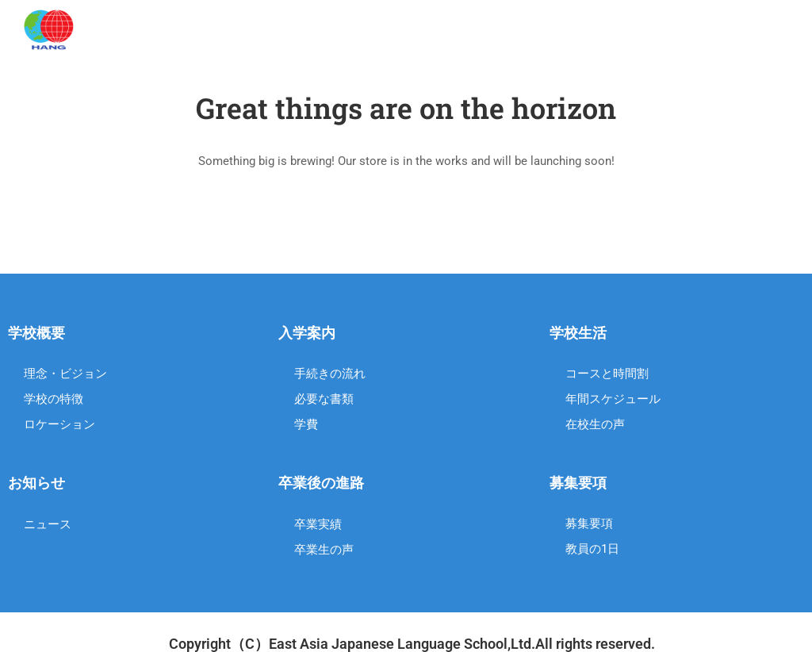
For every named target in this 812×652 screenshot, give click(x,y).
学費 (306, 424)
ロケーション (59, 424)
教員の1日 (592, 549)
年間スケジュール (613, 399)
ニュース (48, 524)
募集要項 (589, 524)
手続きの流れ (330, 374)
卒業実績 (318, 524)
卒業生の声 (324, 550)
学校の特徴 (54, 399)
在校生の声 (595, 424)
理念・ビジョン (65, 374)
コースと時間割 (607, 374)
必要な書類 (324, 399)
